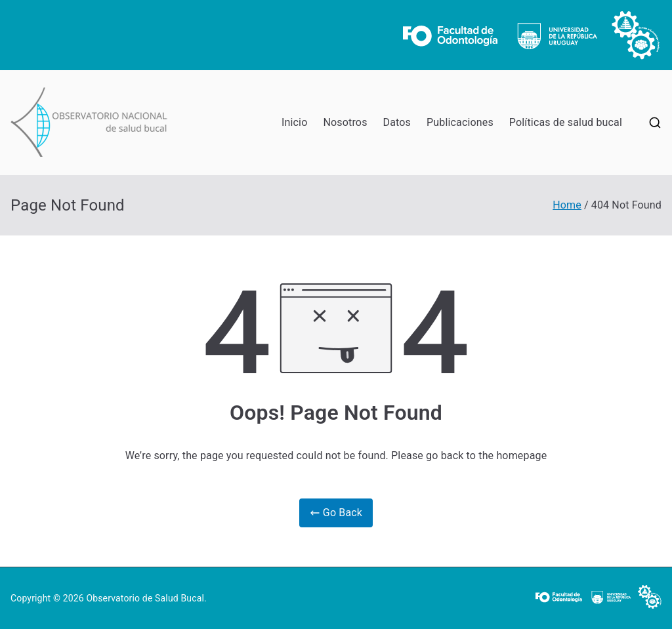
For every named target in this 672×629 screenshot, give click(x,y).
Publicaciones (460, 122)
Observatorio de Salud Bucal (145, 598)
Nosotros (345, 122)
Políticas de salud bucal (566, 122)
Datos (397, 122)
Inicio (294, 122)
